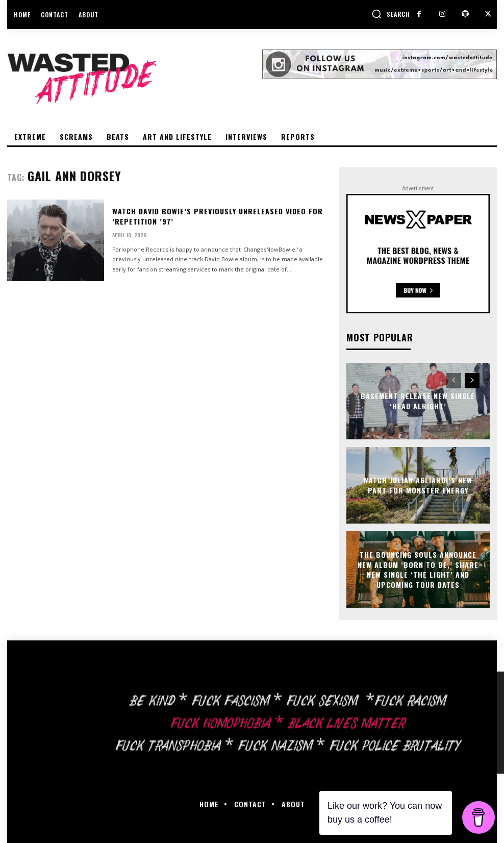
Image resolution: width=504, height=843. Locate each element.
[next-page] (472, 381)
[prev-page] (454, 381)
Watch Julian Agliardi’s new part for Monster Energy (418, 485)
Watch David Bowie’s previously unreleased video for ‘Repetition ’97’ (218, 216)
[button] (391, 14)
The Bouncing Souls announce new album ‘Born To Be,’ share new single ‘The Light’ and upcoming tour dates (418, 569)
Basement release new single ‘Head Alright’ (418, 401)
